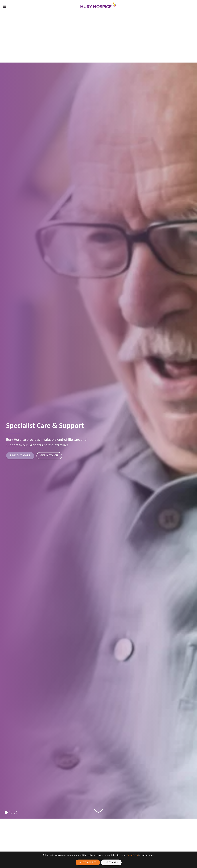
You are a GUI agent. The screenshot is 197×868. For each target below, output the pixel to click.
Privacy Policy (132, 855)
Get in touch (57, 455)
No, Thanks (111, 862)
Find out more (23, 455)
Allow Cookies (88, 862)
